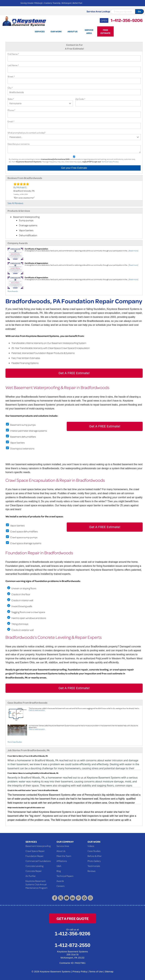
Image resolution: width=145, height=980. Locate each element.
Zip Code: (80, 99)
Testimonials (94, 866)
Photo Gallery (94, 861)
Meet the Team (64, 856)
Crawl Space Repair (35, 851)
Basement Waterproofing (38, 846)
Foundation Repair (35, 856)
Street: (11, 76)
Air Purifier (31, 876)
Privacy (116, 162)
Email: (11, 121)
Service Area (63, 846)
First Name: (13, 54)
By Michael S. (20, 187)
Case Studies (94, 851)
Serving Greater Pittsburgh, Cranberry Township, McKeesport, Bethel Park (51, 3)
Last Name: (13, 65)
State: (11, 99)
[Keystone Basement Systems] (24, 21)
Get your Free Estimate (74, 168)
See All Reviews (15, 203)
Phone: (11, 110)
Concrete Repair (34, 871)
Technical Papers (65, 876)
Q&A (59, 866)
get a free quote (73, 918)
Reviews (92, 871)
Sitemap (109, 971)
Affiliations (62, 861)
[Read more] (133, 251)
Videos (91, 846)
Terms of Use (107, 162)
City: (10, 88)
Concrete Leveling (34, 866)
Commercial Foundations (38, 861)
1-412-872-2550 (72, 945)
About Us (61, 851)
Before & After (95, 856)
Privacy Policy (80, 971)
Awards (60, 881)
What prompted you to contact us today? (26, 133)
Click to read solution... (37, 710)
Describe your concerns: (19, 144)
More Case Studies (15, 742)
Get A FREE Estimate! (74, 373)
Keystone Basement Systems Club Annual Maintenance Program (36, 884)
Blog (59, 871)
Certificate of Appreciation (36, 249)
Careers (61, 886)
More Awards (13, 291)
